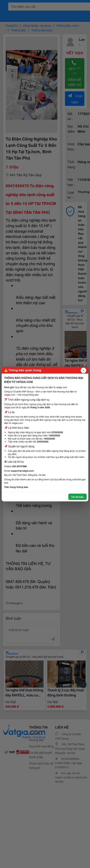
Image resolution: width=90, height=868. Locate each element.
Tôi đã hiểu (77, 497)
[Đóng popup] (83, 370)
